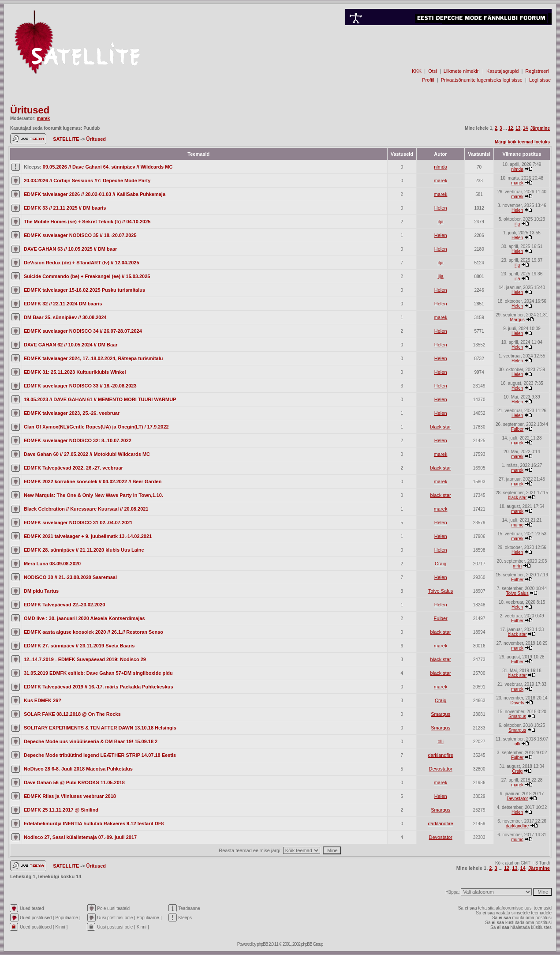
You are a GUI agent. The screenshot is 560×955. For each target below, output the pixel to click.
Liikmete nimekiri (462, 71)
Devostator (441, 769)
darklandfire (440, 755)
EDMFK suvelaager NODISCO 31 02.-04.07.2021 (78, 523)
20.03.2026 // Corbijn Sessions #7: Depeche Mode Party (87, 180)
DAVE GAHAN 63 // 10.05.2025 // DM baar (70, 249)
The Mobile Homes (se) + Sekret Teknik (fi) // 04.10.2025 (87, 222)
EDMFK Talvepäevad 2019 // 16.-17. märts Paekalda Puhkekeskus (99, 687)
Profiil (428, 80)
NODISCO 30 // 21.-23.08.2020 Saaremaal (70, 577)
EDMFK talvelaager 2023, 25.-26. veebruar (72, 413)
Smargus (441, 714)
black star (441, 427)
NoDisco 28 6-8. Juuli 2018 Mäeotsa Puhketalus (78, 769)
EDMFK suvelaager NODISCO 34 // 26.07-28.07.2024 (83, 331)
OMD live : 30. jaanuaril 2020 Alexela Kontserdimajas (84, 618)
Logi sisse (540, 80)
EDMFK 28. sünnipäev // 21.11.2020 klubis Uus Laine (84, 550)
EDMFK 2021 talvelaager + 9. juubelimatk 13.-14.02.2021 (88, 536)
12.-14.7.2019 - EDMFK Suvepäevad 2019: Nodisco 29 (85, 659)
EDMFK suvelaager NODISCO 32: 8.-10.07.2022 (78, 440)
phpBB (262, 944)
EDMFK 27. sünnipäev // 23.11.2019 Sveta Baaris (79, 646)
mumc (517, 525)
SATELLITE (67, 139)
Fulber (517, 429)
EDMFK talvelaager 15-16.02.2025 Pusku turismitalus (84, 290)
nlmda (441, 167)
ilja (440, 222)
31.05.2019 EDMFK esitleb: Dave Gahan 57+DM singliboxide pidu (98, 673)
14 (525, 128)
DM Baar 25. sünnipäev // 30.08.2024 (65, 317)
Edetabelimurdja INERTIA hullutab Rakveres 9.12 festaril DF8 (94, 823)
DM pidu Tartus (41, 591)
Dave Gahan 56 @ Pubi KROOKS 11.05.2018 (74, 782)
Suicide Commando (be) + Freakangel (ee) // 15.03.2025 (87, 276)
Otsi (433, 71)
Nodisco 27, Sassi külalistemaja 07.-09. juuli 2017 (80, 837)
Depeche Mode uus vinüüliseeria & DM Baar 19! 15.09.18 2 (91, 741)
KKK (417, 71)
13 (518, 128)
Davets (517, 703)
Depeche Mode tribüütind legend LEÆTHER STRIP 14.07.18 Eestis (100, 755)
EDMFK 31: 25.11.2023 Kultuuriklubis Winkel (75, 372)
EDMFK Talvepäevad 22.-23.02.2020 (64, 605)
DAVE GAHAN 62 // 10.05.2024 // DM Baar (71, 345)
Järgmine (540, 128)
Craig (441, 564)
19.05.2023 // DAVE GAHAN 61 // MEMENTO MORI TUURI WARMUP (100, 399)
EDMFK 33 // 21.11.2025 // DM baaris (65, 208)
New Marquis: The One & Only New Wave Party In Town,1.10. (93, 495)
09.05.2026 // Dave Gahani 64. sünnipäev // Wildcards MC (108, 167)
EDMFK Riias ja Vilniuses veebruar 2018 (70, 796)
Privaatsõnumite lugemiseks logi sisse (482, 80)
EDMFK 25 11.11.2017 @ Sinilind (61, 810)
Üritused (30, 110)
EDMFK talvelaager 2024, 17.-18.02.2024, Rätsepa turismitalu (93, 358)
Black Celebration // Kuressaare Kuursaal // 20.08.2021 (86, 509)
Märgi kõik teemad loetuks (522, 142)
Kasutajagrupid (502, 71)
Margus (517, 320)
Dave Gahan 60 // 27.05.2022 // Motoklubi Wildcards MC (87, 454)
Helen (441, 208)
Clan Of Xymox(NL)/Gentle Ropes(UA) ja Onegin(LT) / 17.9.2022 (96, 427)
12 (510, 128)
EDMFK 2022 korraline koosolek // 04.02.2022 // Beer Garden (93, 481)
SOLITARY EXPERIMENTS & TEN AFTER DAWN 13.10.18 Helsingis (100, 728)
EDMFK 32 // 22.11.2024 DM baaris (63, 304)
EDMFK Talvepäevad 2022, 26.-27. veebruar (73, 468)
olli (440, 741)
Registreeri (537, 71)
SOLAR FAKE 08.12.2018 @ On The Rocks (72, 714)
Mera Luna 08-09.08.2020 (52, 564)
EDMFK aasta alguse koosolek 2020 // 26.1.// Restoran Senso (93, 632)
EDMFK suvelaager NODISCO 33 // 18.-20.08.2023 (80, 386)
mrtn (517, 566)
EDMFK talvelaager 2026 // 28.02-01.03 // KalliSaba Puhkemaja (95, 194)
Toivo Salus (441, 591)
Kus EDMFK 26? (43, 700)
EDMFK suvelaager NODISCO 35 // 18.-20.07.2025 (80, 235)
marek (43, 118)
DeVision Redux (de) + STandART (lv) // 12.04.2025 (82, 263)
